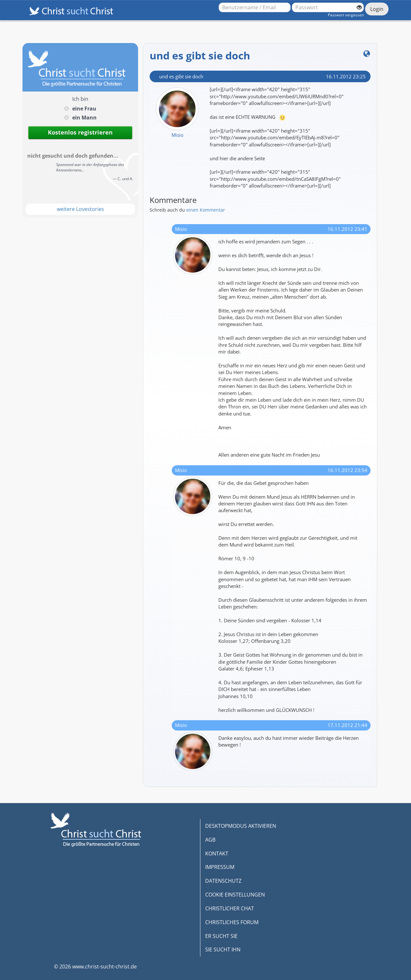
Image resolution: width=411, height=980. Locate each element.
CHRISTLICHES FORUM (232, 922)
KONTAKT (217, 853)
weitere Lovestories (80, 209)
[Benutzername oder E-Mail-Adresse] (255, 7)
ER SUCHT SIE (221, 936)
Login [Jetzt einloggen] (377, 9)
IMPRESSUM (220, 867)
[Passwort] (328, 7)
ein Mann (84, 118)
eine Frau (84, 109)
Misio (177, 135)
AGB (210, 840)
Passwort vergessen (346, 15)
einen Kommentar (206, 210)
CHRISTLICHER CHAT (230, 908)
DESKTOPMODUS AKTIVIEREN (241, 826)
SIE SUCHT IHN (223, 949)
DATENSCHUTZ (223, 881)
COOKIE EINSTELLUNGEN (235, 895)
